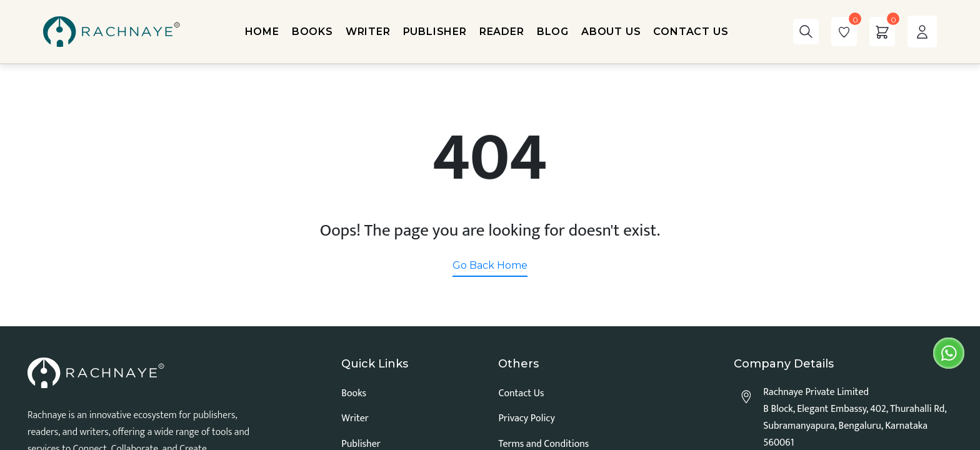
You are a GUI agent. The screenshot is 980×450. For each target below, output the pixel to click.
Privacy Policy (526, 418)
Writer (355, 418)
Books (354, 393)
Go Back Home (490, 265)
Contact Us (521, 393)
